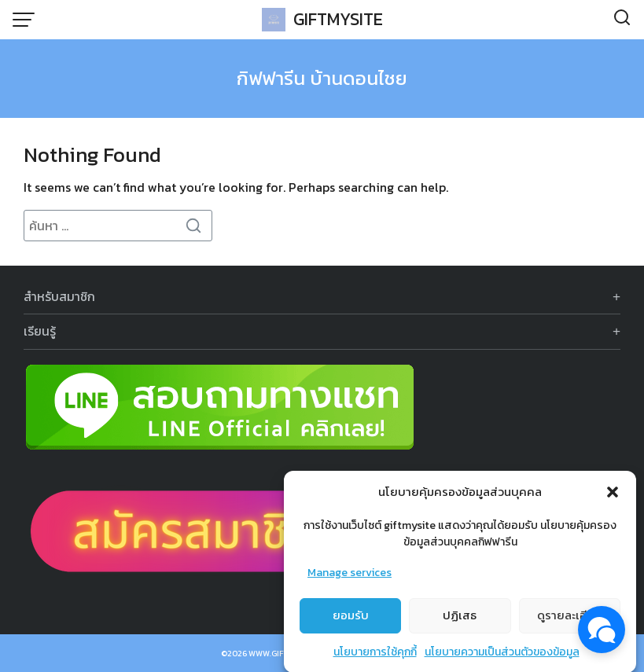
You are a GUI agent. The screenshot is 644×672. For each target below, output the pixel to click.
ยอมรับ (351, 622)
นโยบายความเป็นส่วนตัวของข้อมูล (502, 659)
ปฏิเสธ (460, 622)
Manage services (350, 580)
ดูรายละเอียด (570, 622)
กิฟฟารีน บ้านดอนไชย (322, 78)
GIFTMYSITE (338, 19)
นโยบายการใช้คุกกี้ (375, 659)
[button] (613, 499)
